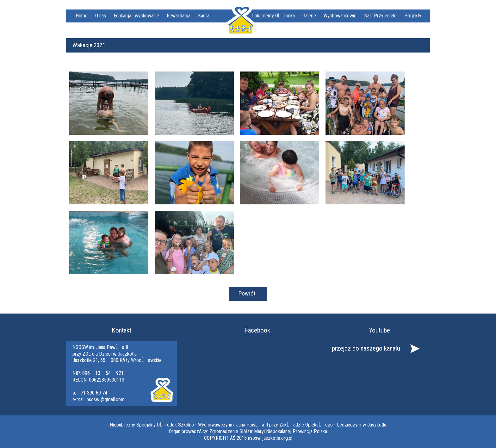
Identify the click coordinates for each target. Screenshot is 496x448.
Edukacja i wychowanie (136, 16)
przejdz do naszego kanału (366, 348)
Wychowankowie (340, 16)
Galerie (309, 16)
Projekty (413, 16)
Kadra (204, 16)
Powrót (247, 293)
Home (82, 16)
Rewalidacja (179, 16)
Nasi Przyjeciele (380, 16)
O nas (101, 16)
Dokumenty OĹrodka (273, 16)
